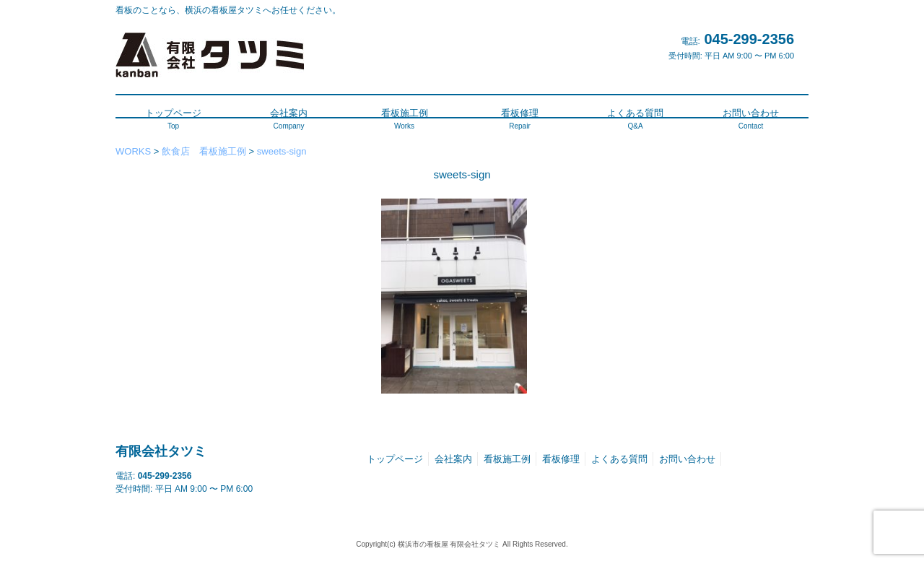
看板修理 (561, 459)
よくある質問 (619, 459)
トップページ (395, 459)
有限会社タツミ (161, 451)
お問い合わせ (687, 459)
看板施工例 (507, 459)
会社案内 (453, 459)
